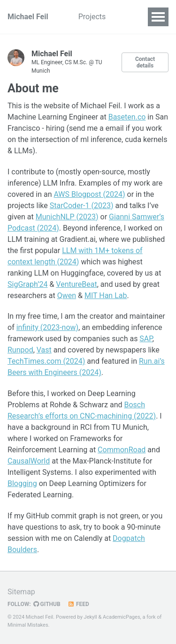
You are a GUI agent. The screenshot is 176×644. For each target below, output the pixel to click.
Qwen (67, 296)
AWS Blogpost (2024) (89, 194)
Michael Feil (28, 17)
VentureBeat (76, 284)
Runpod (20, 350)
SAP (146, 339)
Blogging (22, 483)
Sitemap (21, 592)
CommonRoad (122, 450)
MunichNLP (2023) (67, 217)
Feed (78, 604)
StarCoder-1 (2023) (82, 206)
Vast (44, 350)
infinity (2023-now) (48, 327)
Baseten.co (127, 117)
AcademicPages (122, 617)
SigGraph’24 (27, 284)
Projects (92, 17)
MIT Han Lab (106, 296)
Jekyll (91, 617)
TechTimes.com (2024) (46, 361)
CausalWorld (29, 461)
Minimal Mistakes (28, 625)
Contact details (145, 62)
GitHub (47, 604)
